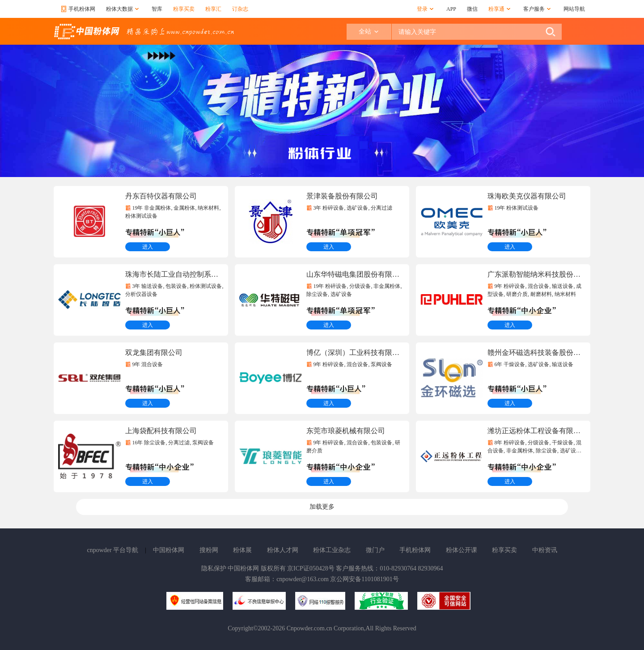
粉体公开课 (462, 550)
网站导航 (574, 9)
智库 (157, 9)
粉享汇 (213, 9)
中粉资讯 (545, 550)
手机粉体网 (415, 550)
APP (451, 9)
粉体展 (242, 550)
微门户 (375, 550)
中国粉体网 (169, 550)
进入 (148, 247)
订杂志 (240, 9)
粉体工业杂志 (332, 550)
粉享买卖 (184, 9)
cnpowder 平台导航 (112, 550)
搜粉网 (209, 550)
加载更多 (322, 507)
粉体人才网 (283, 550)
